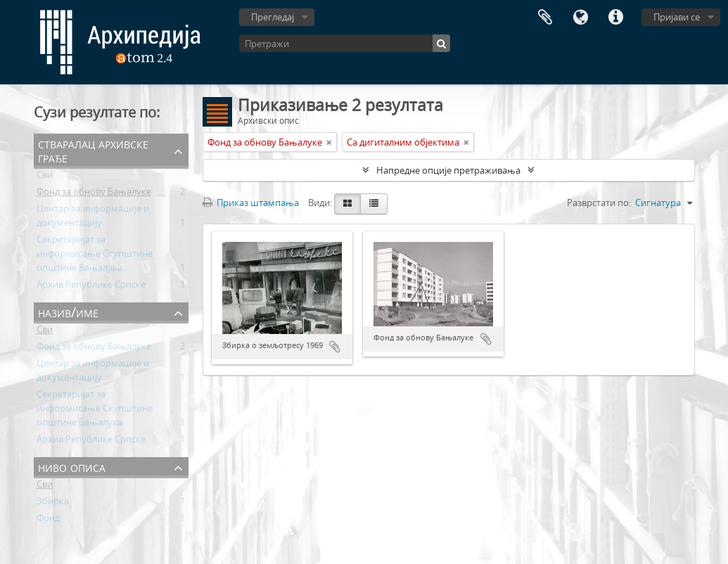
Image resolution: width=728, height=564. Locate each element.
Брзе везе (615, 18)
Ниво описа (72, 467)
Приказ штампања (251, 203)
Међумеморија (545, 18)
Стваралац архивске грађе (93, 150)
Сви (45, 177)
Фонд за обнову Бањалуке (94, 194)
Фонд (48, 520)
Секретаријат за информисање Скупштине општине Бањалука (95, 256)
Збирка (53, 504)
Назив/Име (68, 312)
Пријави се (677, 17)
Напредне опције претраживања (448, 170)
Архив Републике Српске (91, 287)
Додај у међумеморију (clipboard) (335, 347)
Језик (580, 18)
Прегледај (273, 17)
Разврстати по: (599, 203)
